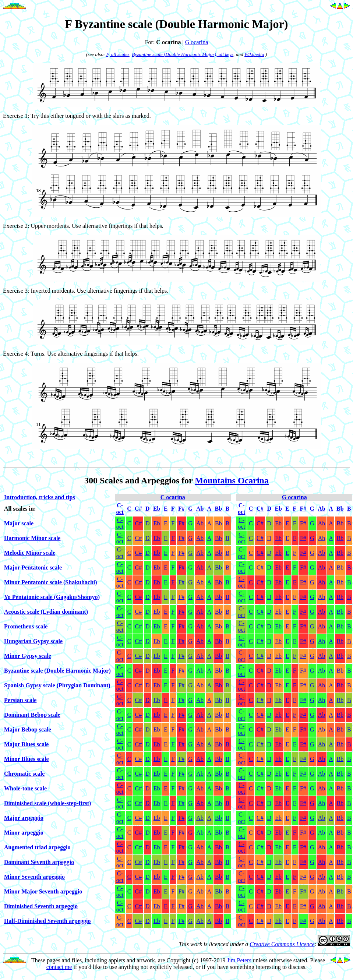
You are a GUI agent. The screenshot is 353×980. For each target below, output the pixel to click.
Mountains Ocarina (232, 480)
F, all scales (118, 54)
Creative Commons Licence (282, 944)
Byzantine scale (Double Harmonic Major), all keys (183, 54)
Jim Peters (239, 960)
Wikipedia (254, 54)
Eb (157, 523)
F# (181, 523)
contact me (59, 967)
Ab (200, 523)
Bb (218, 523)
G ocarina (197, 42)
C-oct (120, 523)
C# (139, 523)
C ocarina (173, 497)
